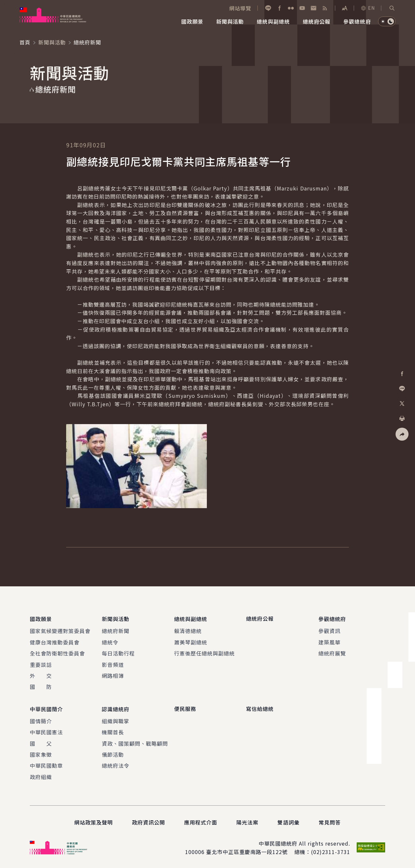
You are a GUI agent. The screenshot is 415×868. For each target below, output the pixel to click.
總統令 (110, 642)
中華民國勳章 (46, 764)
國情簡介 (41, 720)
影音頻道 (113, 664)
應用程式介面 (201, 821)
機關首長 (113, 731)
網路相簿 (113, 675)
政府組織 (41, 776)
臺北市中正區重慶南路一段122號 (247, 851)
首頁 (25, 42)
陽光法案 (247, 821)
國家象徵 (41, 753)
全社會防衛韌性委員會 (57, 653)
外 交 (41, 675)
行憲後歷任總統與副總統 (204, 653)
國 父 (41, 742)
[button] (392, 8)
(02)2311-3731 (331, 851)
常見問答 (330, 821)
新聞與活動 (52, 42)
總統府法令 (116, 764)
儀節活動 (113, 753)
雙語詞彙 (289, 821)
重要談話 (41, 664)
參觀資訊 (329, 630)
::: (4, 4)
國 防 (41, 686)
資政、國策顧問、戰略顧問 (135, 742)
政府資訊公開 (148, 821)
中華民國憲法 (46, 731)
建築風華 (329, 642)
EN (368, 8)
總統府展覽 (332, 653)
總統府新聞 (116, 630)
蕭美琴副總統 (191, 642)
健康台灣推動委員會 (55, 642)
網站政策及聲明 (94, 821)
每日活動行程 (118, 653)
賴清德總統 (188, 630)
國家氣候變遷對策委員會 (60, 630)
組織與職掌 (116, 720)
